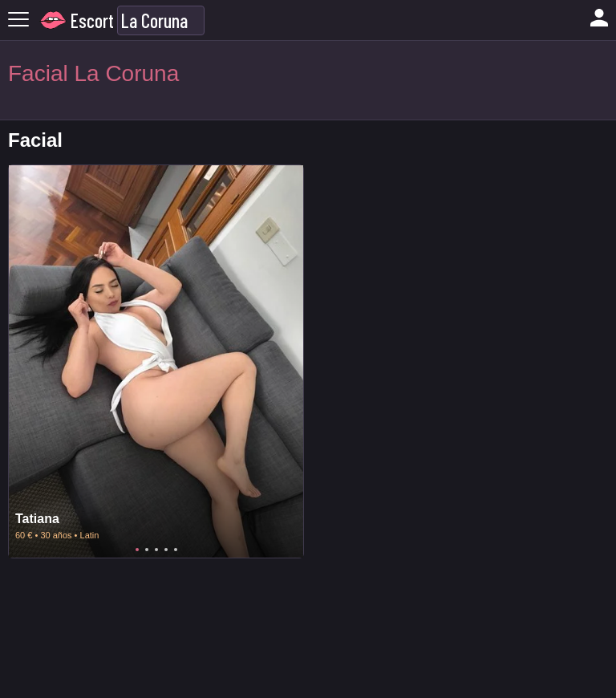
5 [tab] (176, 550)
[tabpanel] (156, 361)
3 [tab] (156, 550)
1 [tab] (137, 550)
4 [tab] (166, 550)
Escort (92, 20)
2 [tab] (147, 550)
